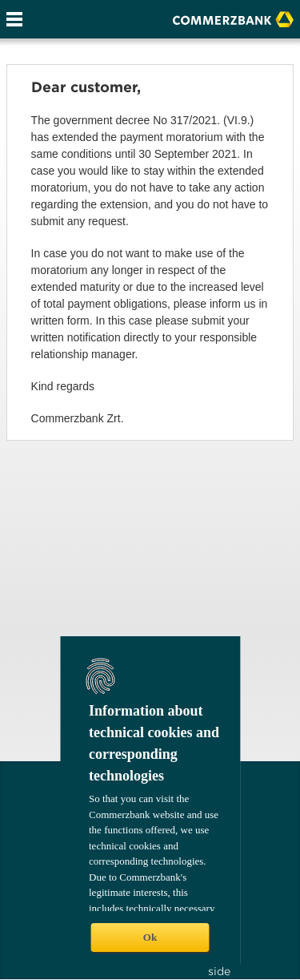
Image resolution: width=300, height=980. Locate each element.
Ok (150, 937)
